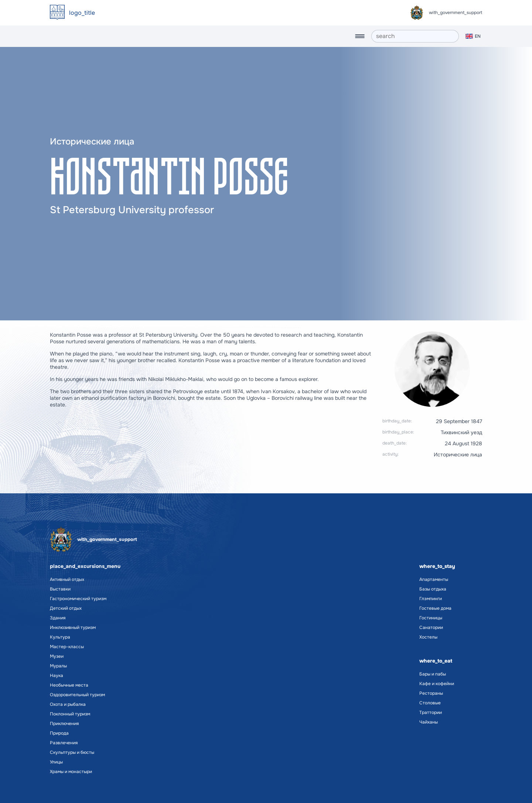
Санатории (431, 627)
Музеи (57, 656)
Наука (57, 676)
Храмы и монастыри (71, 772)
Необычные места (69, 685)
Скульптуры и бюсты (72, 752)
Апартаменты (434, 579)
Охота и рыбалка (68, 704)
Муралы (58, 666)
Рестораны (431, 693)
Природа (59, 733)
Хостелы (428, 637)
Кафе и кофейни (437, 684)
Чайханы (429, 722)
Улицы (56, 762)
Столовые (430, 703)
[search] (415, 36)
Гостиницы (431, 618)
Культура (60, 637)
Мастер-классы (67, 647)
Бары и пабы (433, 674)
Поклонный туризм (70, 714)
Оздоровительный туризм (77, 695)
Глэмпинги (431, 599)
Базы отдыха (433, 589)
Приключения (64, 724)
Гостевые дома (435, 608)
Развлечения (64, 743)
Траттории (431, 712)
